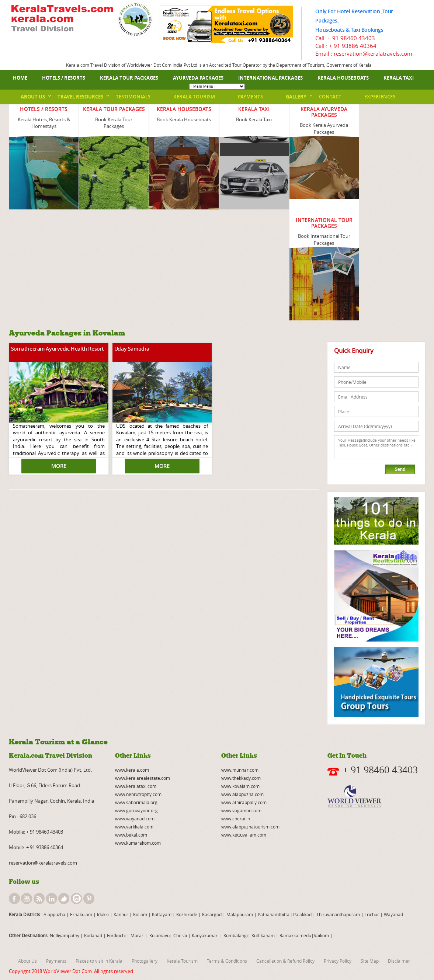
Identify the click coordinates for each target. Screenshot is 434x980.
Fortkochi (117, 935)
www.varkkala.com (134, 827)
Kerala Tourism (194, 97)
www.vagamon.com (241, 810)
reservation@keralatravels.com (43, 863)
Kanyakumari (205, 935)
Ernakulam (82, 914)
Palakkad (302, 914)
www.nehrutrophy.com (138, 794)
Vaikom (321, 935)
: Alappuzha (53, 914)
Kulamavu (159, 935)
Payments (250, 97)
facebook (14, 899)
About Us (33, 97)
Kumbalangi (235, 935)
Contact (330, 97)
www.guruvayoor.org (136, 810)
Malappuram (239, 914)
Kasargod (212, 914)
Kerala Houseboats (343, 78)
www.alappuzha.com (242, 794)
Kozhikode (187, 914)
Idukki (103, 914)
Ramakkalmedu (295, 935)
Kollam (141, 914)
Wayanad (393, 914)
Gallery (296, 97)
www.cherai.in (236, 819)
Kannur (120, 914)
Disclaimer (399, 961)
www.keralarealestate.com (143, 778)
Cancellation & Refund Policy (285, 961)
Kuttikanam (263, 935)
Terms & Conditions (227, 961)
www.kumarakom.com (138, 843)
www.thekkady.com (241, 778)
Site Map (370, 961)
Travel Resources (80, 97)
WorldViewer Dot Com (67, 971)
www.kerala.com (132, 770)
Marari (137, 935)
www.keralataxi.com (136, 786)
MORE (59, 466)
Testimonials (133, 97)
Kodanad (94, 935)
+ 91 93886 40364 (353, 46)
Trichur (372, 914)
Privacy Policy (338, 961)
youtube (27, 899)
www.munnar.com (240, 770)
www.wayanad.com (135, 819)
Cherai (181, 935)
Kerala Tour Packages (129, 78)
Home (20, 78)
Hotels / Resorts (64, 78)
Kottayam (162, 914)
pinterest (89, 899)
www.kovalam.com (240, 786)
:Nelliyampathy (63, 935)
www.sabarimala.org (136, 802)
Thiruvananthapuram (338, 914)
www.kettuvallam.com (244, 835)
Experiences (380, 97)
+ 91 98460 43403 (351, 38)
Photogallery (145, 961)
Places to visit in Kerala (99, 961)
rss (39, 899)
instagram (76, 899)
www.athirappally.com (244, 802)
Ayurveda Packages (198, 78)
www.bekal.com (131, 835)
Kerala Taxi (399, 78)
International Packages (270, 78)
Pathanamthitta (274, 914)
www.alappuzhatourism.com (250, 827)
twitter (64, 899)
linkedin (52, 899)
